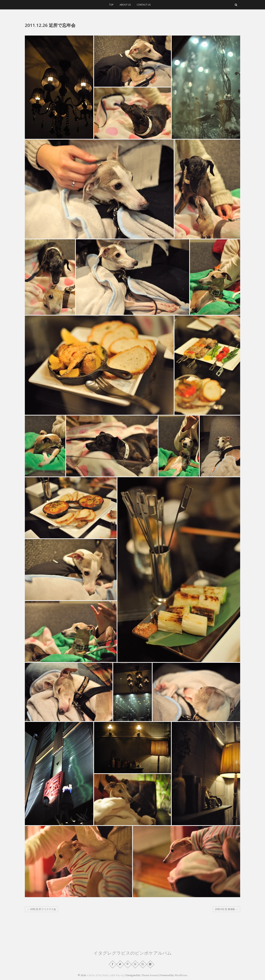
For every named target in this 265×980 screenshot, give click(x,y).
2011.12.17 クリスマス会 (41, 909)
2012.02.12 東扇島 (226, 909)
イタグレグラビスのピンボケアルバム (133, 953)
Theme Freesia (150, 975)
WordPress (181, 975)
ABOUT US (125, 5)
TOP (111, 5)
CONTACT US (144, 5)
